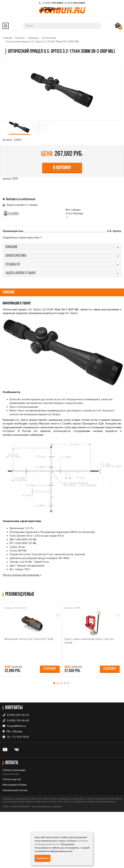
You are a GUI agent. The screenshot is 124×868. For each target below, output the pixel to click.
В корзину (62, 168)
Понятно (42, 858)
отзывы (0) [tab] (62, 265)
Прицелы (33, 38)
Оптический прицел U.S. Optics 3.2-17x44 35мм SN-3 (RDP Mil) (42, 42)
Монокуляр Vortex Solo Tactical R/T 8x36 (29, 639)
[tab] (22, 238)
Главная (7, 38)
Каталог (20, 38)
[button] (55, 683)
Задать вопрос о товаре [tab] (22, 205)
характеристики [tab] (62, 256)
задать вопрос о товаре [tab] (62, 273)
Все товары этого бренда (74, 213)
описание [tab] (62, 247)
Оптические (49, 38)
